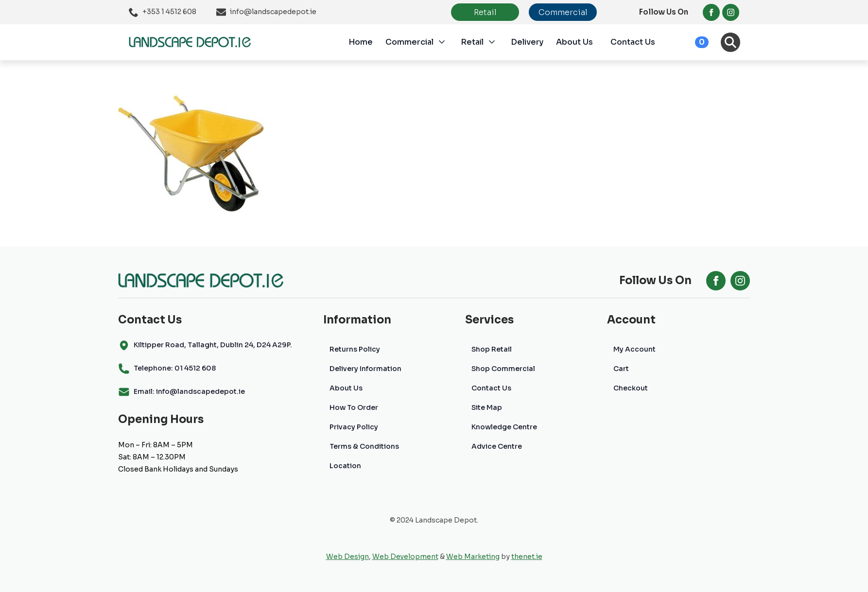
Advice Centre (497, 446)
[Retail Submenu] (497, 42)
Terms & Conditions (364, 446)
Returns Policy (355, 349)
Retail (472, 42)
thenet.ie (527, 557)
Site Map (487, 407)
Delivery (527, 42)
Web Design (347, 557)
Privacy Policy (354, 427)
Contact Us (633, 42)
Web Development (405, 557)
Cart (621, 369)
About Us (574, 42)
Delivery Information (365, 369)
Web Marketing (473, 557)
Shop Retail (492, 349)
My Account (634, 349)
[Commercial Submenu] (447, 42)
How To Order (354, 407)
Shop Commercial (503, 369)
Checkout (631, 388)
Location (345, 466)
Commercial (409, 42)
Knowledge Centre (504, 427)
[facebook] (711, 12)
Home (361, 42)
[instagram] (731, 12)
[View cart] (691, 42)
